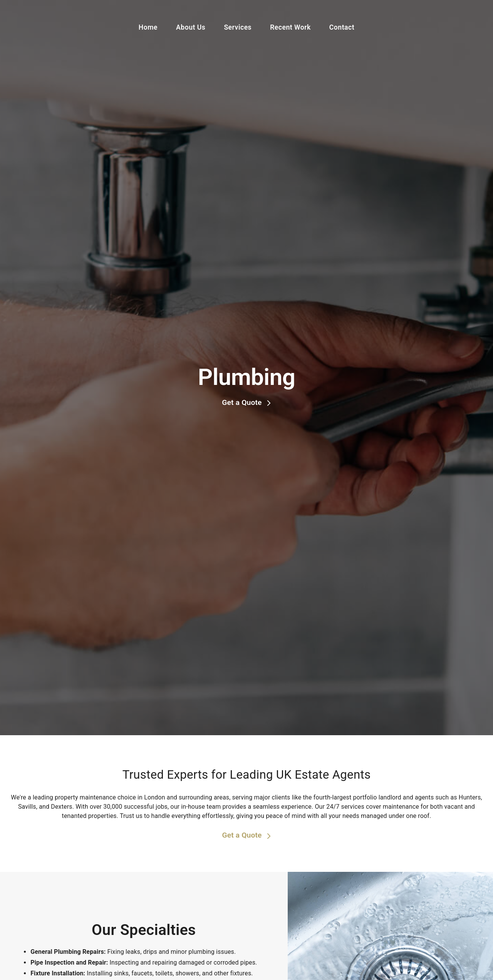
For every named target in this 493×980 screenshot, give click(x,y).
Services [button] (238, 27)
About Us (191, 27)
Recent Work (290, 27)
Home (148, 27)
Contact (342, 27)
